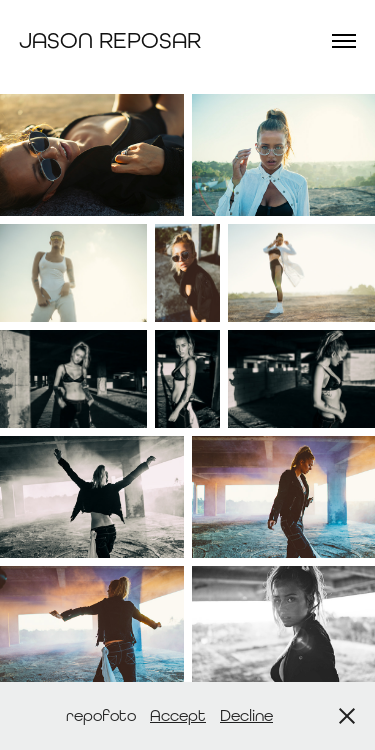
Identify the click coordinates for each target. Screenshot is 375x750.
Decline (246, 715)
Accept (178, 715)
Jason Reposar (110, 40)
